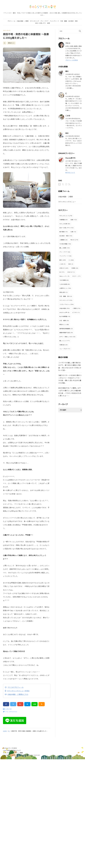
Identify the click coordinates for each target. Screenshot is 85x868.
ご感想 (75, 308)
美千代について (71, 172)
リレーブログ (63, 349)
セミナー (75, 276)
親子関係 (62, 232)
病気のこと (11, 43)
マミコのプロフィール (15, 687)
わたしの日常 (63, 224)
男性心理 (62, 292)
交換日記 (62, 345)
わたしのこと (63, 215)
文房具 (73, 268)
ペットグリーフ (54, 21)
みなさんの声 (63, 312)
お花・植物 (63, 320)
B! (27, 704)
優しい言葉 (63, 248)
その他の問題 (63, 244)
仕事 (72, 232)
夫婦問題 (62, 219)
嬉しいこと (63, 340)
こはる (61, 264)
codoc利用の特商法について (12, 750)
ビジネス (75, 312)
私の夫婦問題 (63, 316)
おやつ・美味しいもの (66, 336)
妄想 (48, 23)
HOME (5, 731)
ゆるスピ (70, 272)
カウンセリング (34, 21)
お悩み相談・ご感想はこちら (18, 694)
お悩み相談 (63, 308)
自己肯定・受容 (73, 21)
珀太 (70, 264)
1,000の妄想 (63, 284)
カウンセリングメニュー (67, 202)
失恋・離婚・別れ (65, 296)
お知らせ (62, 268)
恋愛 (72, 219)
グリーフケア (44, 21)
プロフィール (11, 21)
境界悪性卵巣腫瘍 (65, 328)
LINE (34, 704)
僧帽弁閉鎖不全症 (65, 332)
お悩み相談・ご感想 (23, 21)
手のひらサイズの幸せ (10, 748)
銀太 (61, 260)
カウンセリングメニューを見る (18, 691)
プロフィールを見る (72, 60)
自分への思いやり (40, 23)
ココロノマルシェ (65, 304)
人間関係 (62, 240)
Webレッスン (63, 276)
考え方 (72, 240)
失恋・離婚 (64, 21)
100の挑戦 (63, 280)
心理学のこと (63, 288)
